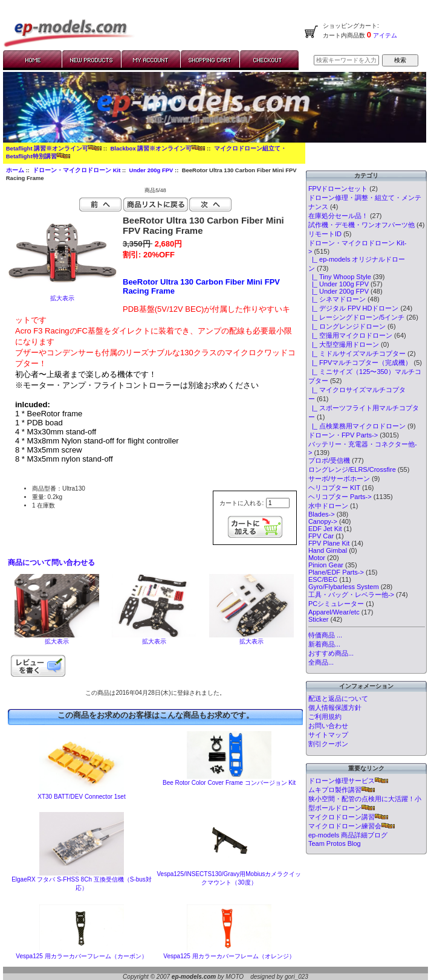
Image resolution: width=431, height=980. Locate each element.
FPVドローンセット (338, 189)
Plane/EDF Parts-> (336, 572)
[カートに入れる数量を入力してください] (278, 503)
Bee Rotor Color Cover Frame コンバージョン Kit (229, 783)
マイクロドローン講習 (348, 817)
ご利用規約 (325, 717)
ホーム (15, 170)
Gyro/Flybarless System (344, 587)
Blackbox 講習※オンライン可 (157, 148)
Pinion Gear (326, 565)
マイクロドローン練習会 (352, 826)
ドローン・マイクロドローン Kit (76, 170)
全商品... (321, 662)
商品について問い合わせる (51, 563)
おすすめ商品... (331, 653)
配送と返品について (338, 698)
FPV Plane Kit (329, 543)
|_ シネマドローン (337, 299)
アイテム (384, 35)
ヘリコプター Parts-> (340, 497)
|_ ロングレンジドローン (347, 326)
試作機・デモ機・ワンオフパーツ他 (361, 225)
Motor (317, 558)
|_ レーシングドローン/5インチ (356, 317)
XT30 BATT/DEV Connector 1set (81, 797)
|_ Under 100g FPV (339, 284)
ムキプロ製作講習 (342, 790)
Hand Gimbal (328, 550)
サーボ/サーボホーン (339, 479)
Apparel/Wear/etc (334, 612)
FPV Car (321, 536)
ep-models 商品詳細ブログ (348, 835)
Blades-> (322, 514)
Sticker (319, 619)
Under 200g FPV (151, 170)
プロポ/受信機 (329, 460)
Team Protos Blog (335, 843)
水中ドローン (328, 506)
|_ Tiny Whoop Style (340, 277)
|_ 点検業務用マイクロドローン (357, 426)
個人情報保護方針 (335, 708)
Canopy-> (323, 521)
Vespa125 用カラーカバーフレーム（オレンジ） (229, 956)
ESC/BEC (323, 579)
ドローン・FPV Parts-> (343, 435)
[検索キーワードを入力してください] (346, 60)
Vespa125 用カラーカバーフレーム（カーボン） (81, 956)
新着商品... (324, 644)
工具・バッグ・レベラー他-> (351, 595)
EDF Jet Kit (325, 529)
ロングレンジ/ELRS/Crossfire (352, 469)
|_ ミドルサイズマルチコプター (357, 353)
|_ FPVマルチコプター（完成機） (360, 363)
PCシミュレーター (336, 604)
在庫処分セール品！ (338, 216)
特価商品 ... (325, 635)
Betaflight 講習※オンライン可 (54, 148)
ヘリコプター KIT (334, 488)
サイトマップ (328, 735)
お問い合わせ (328, 726)
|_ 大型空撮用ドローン (344, 344)
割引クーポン (328, 744)
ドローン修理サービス (348, 781)
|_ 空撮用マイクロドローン (350, 335)
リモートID (325, 234)
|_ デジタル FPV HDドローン (354, 308)
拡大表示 (57, 638)
